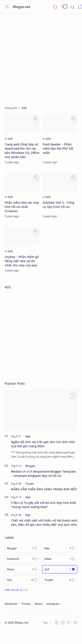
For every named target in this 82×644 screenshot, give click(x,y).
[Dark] (72, 7)
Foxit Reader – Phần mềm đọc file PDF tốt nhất (58, 149)
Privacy (26, 604)
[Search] (55, 7)
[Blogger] (30, 466)
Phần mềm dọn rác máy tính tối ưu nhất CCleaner (22, 207)
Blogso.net (22, 7)
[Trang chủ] (11, 108)
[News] (60, 559)
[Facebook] (22, 559)
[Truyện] (30, 484)
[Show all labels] (16, 590)
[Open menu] (7, 7)
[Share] (22, 569)
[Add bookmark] (35, 118)
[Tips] (22, 580)
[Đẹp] (28, 436)
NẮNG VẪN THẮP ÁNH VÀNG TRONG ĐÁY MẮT (44, 489)
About (39, 604)
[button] (72, 394)
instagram (53, 604)
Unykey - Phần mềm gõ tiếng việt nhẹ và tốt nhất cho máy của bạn (22, 261)
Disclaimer (11, 604)
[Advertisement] (40, 58)
